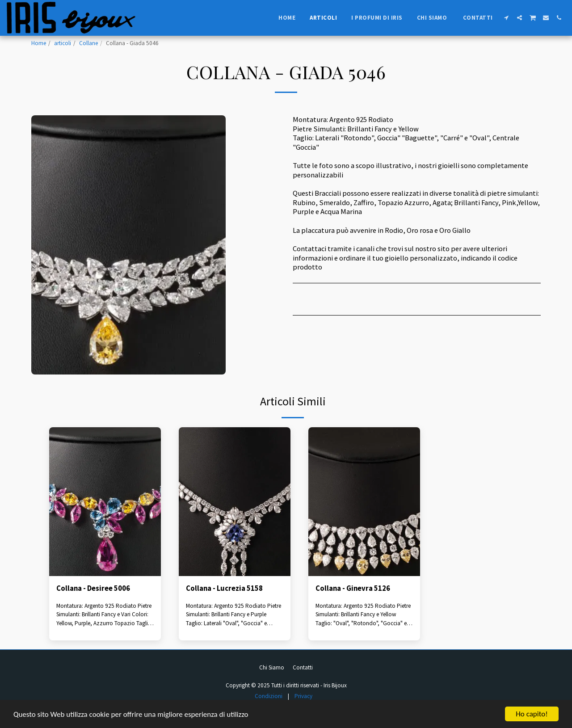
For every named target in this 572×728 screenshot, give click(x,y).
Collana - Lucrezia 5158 (224, 588)
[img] (105, 502)
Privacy (303, 696)
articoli (63, 43)
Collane (88, 43)
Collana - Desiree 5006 (93, 588)
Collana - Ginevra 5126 (353, 588)
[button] (507, 18)
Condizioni (269, 696)
